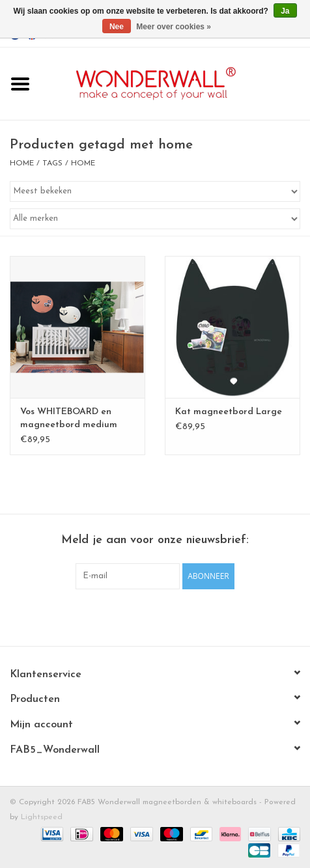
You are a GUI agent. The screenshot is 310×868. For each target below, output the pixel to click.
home (83, 163)
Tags (52, 163)
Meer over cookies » (174, 27)
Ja (285, 11)
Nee (117, 27)
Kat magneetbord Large (229, 412)
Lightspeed (42, 817)
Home (22, 163)
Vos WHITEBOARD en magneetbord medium (69, 418)
